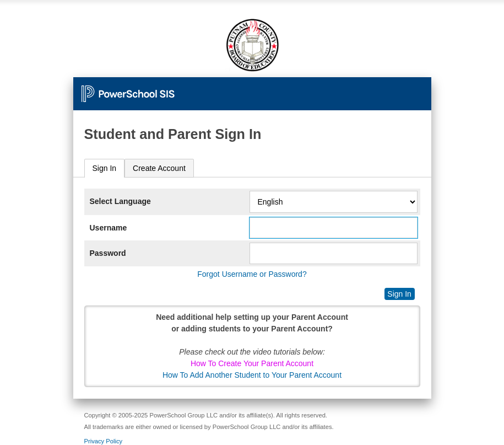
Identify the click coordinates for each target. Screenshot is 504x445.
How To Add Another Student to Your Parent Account (252, 375)
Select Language (120, 201)
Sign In (105, 168)
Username (109, 228)
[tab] (105, 168)
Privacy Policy (104, 441)
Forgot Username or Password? (252, 274)
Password (108, 253)
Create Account (159, 168)
